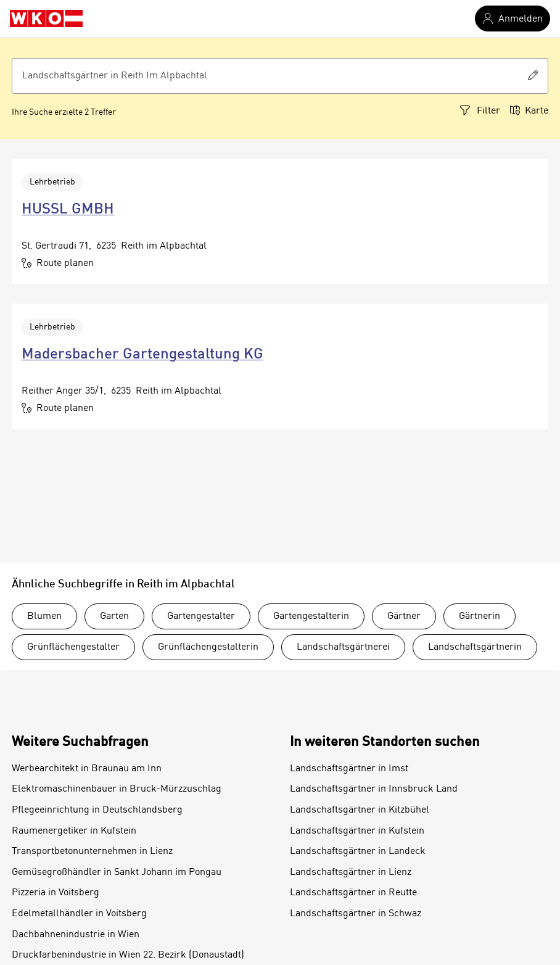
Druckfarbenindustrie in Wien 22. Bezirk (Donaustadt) (128, 955)
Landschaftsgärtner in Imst (349, 769)
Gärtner (404, 616)
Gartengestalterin (311, 616)
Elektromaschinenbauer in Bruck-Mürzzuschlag (117, 789)
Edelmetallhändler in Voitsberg (79, 914)
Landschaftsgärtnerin (475, 647)
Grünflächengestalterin (208, 647)
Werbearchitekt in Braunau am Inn (87, 769)
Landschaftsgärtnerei (343, 647)
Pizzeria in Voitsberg (56, 893)
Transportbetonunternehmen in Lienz (92, 851)
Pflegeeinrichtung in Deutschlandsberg (97, 810)
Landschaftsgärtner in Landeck (358, 851)
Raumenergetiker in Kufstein (74, 831)
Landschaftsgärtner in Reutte (353, 893)
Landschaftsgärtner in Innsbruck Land (374, 789)
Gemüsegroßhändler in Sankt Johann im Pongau (117, 872)
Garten (114, 616)
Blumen (44, 616)
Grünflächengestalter (73, 647)
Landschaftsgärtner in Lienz (351, 872)
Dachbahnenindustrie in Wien (76, 935)
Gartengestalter (201, 616)
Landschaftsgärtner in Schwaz (356, 914)
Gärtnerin (480, 616)
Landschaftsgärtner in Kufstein (357, 831)
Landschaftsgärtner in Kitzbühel (360, 810)
